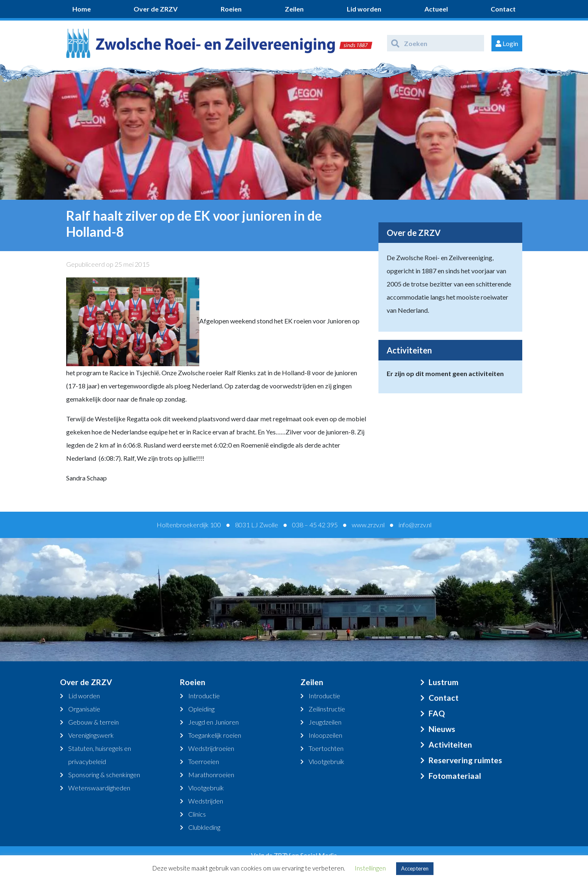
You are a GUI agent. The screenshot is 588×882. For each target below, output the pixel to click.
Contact (503, 9)
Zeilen (294, 9)
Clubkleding (204, 827)
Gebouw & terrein (93, 722)
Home (82, 9)
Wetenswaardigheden (99, 788)
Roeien (231, 9)
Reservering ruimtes (465, 760)
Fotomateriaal (455, 776)
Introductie (204, 696)
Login (507, 43)
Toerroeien (204, 761)
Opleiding (201, 709)
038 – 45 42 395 (315, 525)
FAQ (437, 713)
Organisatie (84, 709)
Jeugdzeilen (325, 722)
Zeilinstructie (327, 709)
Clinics (197, 814)
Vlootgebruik (206, 788)
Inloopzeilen (325, 735)
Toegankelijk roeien (215, 735)
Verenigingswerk (91, 735)
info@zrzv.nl (415, 525)
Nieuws (442, 729)
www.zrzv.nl (368, 525)
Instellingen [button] (370, 868)
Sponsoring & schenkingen (104, 775)
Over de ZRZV (156, 9)
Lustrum (444, 682)
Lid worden (364, 9)
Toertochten (326, 748)
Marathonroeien (211, 775)
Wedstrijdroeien (211, 748)
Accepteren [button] (415, 868)
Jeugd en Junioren (213, 722)
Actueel (436, 9)
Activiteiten (450, 745)
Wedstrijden (206, 801)
